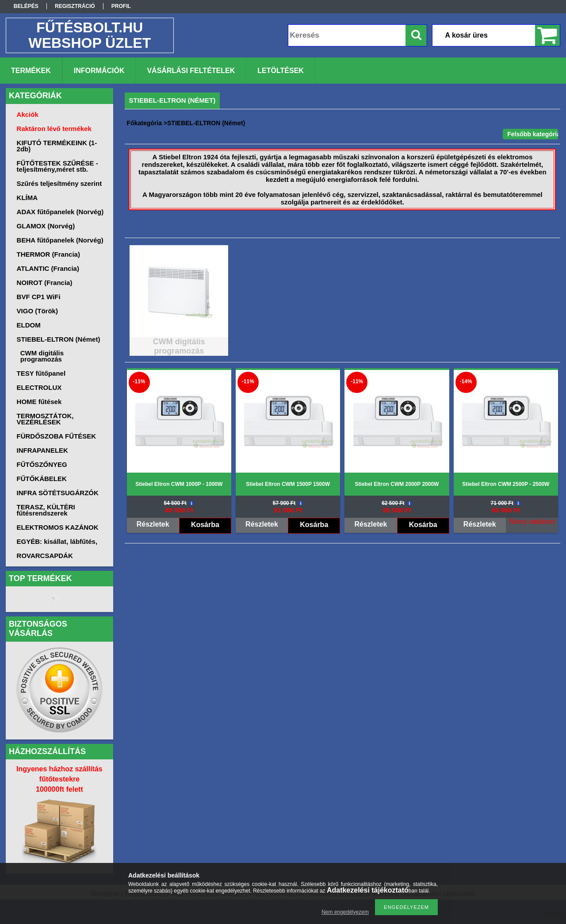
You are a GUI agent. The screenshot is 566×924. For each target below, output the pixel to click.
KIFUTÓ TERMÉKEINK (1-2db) (57, 146)
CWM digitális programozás (42, 356)
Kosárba (205, 525)
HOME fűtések (39, 402)
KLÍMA (27, 198)
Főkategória (144, 123)
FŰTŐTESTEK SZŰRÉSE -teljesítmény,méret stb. (57, 166)
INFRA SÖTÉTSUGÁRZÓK (58, 493)
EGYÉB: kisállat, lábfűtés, (57, 541)
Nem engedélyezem (345, 912)
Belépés (26, 6)
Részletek (153, 524)
